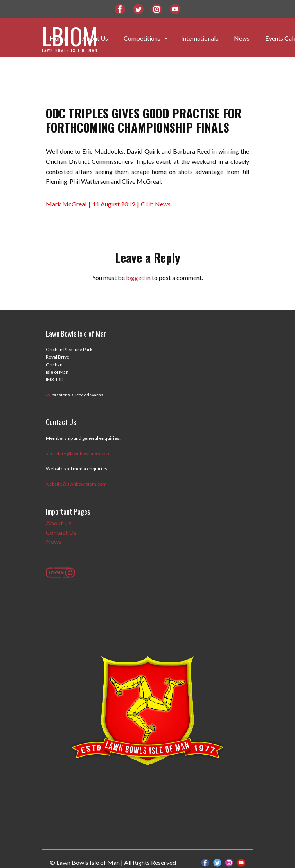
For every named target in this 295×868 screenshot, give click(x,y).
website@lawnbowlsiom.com (76, 484)
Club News (156, 204)
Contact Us (61, 532)
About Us (59, 523)
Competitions (142, 38)
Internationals (200, 38)
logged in (138, 277)
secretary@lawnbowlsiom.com (78, 453)
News (242, 38)
